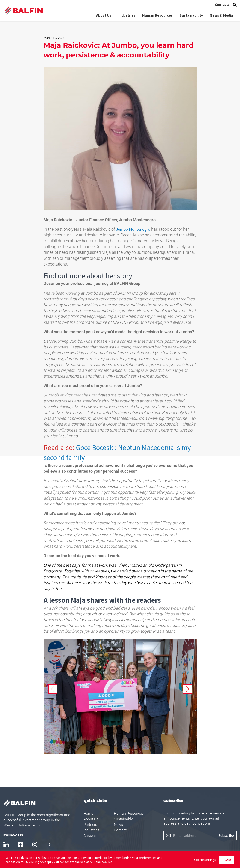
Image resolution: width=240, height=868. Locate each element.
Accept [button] (227, 860)
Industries (127, 15)
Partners (90, 824)
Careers (90, 836)
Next (187, 700)
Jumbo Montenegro (133, 229)
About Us (104, 15)
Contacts (222, 5)
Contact (120, 830)
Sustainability (191, 15)
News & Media (221, 15)
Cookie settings (205, 860)
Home (88, 813)
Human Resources (157, 15)
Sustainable (123, 819)
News (118, 824)
